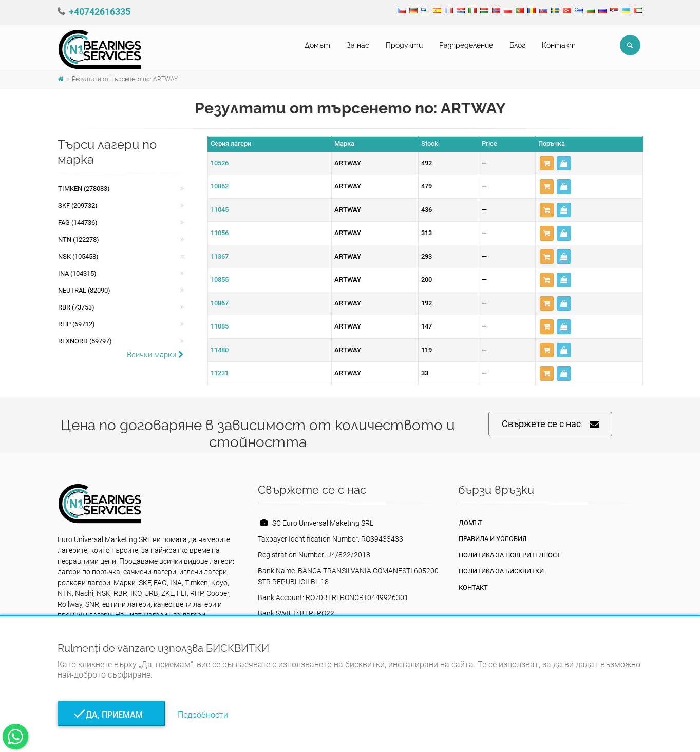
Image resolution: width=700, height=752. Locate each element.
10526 (220, 163)
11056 (220, 233)
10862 (220, 186)
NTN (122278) (79, 239)
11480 (220, 350)
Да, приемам (111, 715)
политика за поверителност (510, 555)
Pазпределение (466, 45)
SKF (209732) (78, 206)
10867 (220, 303)
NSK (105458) (78, 256)
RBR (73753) (76, 307)
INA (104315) (77, 273)
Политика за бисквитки (501, 571)
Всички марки (155, 355)
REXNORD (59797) (85, 341)
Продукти (404, 45)
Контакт (559, 45)
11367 (220, 256)
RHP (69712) (77, 324)
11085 (220, 326)
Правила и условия (493, 539)
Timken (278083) (84, 189)
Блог (517, 45)
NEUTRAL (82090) (84, 290)
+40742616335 (100, 12)
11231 (220, 373)
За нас (358, 45)
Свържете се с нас (550, 424)
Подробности (203, 715)
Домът (317, 45)
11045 (220, 210)
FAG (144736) (78, 223)
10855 (220, 279)
